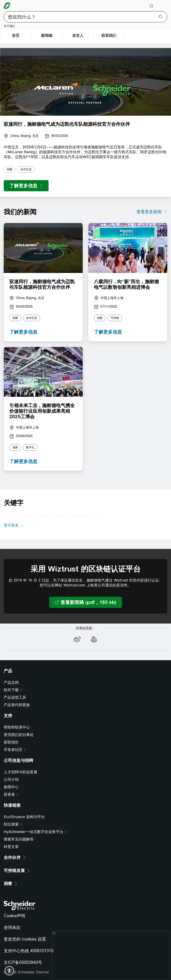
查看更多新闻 (149, 212)
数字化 (30, 447)
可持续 (115, 318)
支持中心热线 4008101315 (29, 951)
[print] (94, 639)
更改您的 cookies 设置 (25, 939)
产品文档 (11, 682)
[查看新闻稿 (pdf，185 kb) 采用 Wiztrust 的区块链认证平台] (86, 602)
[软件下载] (13, 690)
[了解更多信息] (26, 186)
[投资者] (11, 795)
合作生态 (26, 169)
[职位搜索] (13, 824)
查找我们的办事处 (19, 735)
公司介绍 (11, 779)
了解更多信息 (23, 332)
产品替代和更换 (17, 705)
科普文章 (11, 847)
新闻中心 (11, 787)
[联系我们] (109, 35)
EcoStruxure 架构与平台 (24, 817)
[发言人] (78, 35)
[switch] (9, 971)
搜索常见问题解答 (19, 839)
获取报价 (11, 742)
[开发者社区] (15, 750)
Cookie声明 (14, 916)
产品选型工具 (15, 697)
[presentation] (85, 82)
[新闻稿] (47, 35)
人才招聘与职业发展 (21, 772)
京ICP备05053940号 (23, 962)
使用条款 (12, 927)
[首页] (16, 35)
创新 (10, 169)
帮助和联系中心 (17, 727)
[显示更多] (14, 526)
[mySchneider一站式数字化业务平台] (35, 832)
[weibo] (77, 639)
